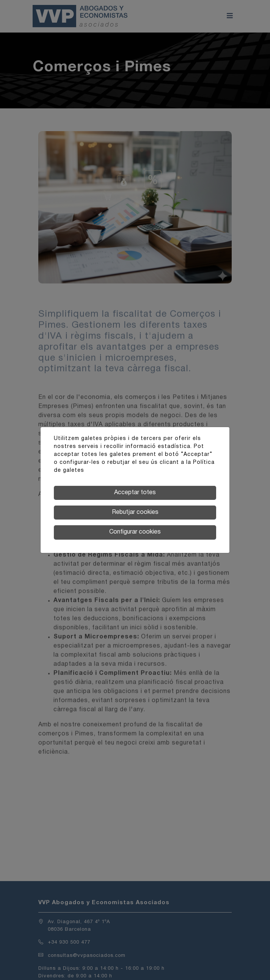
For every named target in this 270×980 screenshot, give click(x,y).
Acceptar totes (135, 493)
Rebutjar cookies (135, 512)
